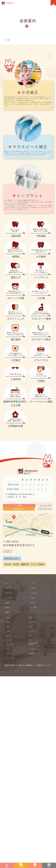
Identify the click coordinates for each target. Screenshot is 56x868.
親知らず (13, 824)
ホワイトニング (17, 842)
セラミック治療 (17, 833)
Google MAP (13, 730)
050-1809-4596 (37, 685)
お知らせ (38, 782)
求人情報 (38, 770)
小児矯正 (35, 815)
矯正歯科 (35, 806)
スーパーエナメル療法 (42, 840)
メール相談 (39, 794)
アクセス (38, 764)
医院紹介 (12, 794)
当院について (15, 770)
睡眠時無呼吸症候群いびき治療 (41, 834)
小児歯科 (13, 819)
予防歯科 (13, 810)
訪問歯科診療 (38, 845)
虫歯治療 (13, 806)
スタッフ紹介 (15, 782)
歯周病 (12, 815)
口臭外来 (35, 828)
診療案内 (13, 40)
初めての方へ (15, 776)
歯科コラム (39, 788)
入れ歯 (12, 837)
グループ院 (39, 776)
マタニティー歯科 (17, 848)
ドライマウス (38, 819)
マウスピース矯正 (40, 810)
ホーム (6, 40)
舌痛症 (34, 824)
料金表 (11, 788)
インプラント (16, 828)
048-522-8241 (38, 678)
